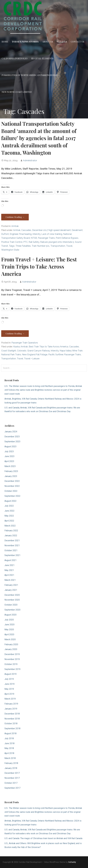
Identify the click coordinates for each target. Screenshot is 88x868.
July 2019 (9, 679)
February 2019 (11, 704)
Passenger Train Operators (25, 343)
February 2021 (11, 585)
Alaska (16, 347)
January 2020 (11, 649)
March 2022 (10, 526)
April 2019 (9, 694)
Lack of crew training (52, 234)
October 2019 (11, 664)
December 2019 (12, 654)
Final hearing (25, 234)
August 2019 (10, 674)
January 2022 (11, 536)
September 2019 (12, 669)
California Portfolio (15, 58)
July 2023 (9, 451)
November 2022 (12, 486)
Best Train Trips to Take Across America (48, 347)
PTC (26, 242)
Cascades (26, 230)
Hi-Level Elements (42, 58)
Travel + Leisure (32, 359)
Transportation (58, 246)
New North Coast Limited (17, 92)
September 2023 (12, 442)
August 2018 (10, 733)
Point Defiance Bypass (67, 238)
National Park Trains (11, 355)
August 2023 (10, 447)
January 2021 (11, 590)
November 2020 (12, 600)
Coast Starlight (9, 351)
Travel (69, 246)
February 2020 (11, 644)
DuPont (5, 234)
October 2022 (11, 491)
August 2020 (10, 615)
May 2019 (9, 689)
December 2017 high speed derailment (51, 230)
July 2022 (9, 506)
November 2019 (12, 659)
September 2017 (12, 788)
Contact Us (77, 42)
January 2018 (11, 768)
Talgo (12, 246)
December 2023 (12, 437)
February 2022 (11, 531)
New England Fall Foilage (35, 355)
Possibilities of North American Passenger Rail (30, 75)
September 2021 (12, 555)
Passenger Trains (46, 238)
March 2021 (10, 580)
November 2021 (12, 545)
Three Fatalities (23, 246)
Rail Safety (34, 242)
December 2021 (12, 540)
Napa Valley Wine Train (71, 351)
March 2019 (10, 699)
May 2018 (9, 748)
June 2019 (9, 684)
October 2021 (11, 550)
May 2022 (9, 516)
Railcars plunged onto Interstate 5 (57, 242)
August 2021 (10, 560)
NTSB (34, 238)
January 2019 (11, 709)
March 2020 (10, 639)
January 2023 (11, 476)
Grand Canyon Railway (39, 351)
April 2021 (9, 575)
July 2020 (9, 620)
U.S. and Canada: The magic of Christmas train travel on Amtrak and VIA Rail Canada (43, 838)
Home (5, 42)
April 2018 (9, 753)
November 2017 (12, 778)
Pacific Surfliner (56, 355)
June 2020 (9, 625)
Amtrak (15, 226)
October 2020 (11, 605)
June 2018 (9, 743)
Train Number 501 (41, 246)
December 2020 (12, 595)
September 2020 (12, 610)
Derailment (77, 230)
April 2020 (9, 634)
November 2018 (12, 719)
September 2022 (12, 496)
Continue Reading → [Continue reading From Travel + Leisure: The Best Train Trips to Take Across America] (15, 333)
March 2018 (10, 758)
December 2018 (12, 714)
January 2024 (11, 432)
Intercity (37, 234)
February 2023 (11, 471)
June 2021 (9, 565)
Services (62, 42)
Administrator (30, 160)
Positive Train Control (12, 242)
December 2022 (12, 481)
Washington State (10, 250)
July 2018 (9, 738)
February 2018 (11, 763)
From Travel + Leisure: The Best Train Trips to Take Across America (39, 267)
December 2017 (12, 773)
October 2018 (11, 724)
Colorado (22, 351)
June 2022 (9, 511)
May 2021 (9, 570)
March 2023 (10, 466)
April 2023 (9, 461)
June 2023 (9, 456)
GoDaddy (72, 862)
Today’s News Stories (25, 42)
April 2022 (9, 521)
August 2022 (10, 501)
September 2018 (12, 728)
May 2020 (9, 630)
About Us (48, 42)
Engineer (14, 234)
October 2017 (11, 783)
